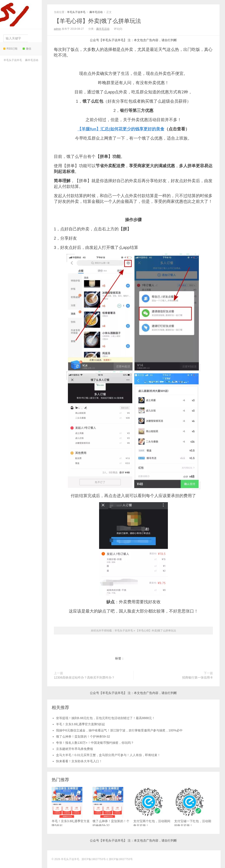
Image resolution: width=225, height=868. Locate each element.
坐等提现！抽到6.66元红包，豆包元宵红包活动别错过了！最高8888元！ (105, 718)
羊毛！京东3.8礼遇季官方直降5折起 (81, 724)
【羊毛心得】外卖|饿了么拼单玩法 (97, 21)
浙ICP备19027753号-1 (95, 859)
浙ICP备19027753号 (121, 859)
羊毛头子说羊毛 (20, 13)
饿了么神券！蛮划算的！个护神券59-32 (83, 737)
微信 (27, 49)
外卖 (129, 659)
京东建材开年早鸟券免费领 (74, 749)
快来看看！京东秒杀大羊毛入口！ (79, 761)
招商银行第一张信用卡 (198, 677)
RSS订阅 (10, 49)
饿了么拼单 (142, 659)
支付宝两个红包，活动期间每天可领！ (152, 807)
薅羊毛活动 (32, 60)
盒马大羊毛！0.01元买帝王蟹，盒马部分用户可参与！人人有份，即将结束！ (108, 755)
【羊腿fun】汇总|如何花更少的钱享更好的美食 (121, 129)
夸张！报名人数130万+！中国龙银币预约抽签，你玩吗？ (95, 743)
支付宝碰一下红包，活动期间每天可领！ (193, 807)
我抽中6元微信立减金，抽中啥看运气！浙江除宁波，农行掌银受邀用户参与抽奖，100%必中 (119, 730)
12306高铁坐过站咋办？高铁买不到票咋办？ (84, 677)
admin (57, 29)
